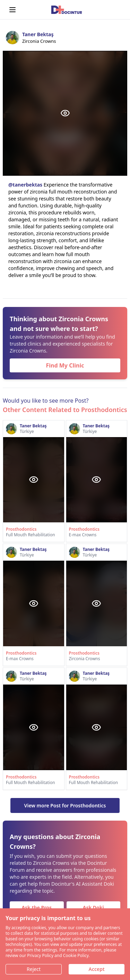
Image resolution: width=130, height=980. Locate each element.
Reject (34, 969)
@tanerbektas (25, 185)
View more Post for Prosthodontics (65, 805)
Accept (96, 969)
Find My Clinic (65, 365)
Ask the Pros (37, 907)
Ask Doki (93, 907)
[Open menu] (12, 10)
